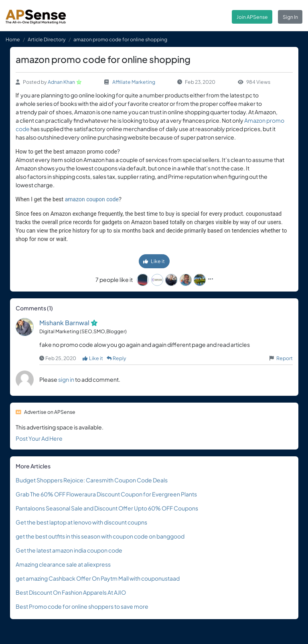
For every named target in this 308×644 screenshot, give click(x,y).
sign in (66, 379)
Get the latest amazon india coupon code (69, 550)
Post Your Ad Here (39, 438)
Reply (117, 358)
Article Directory (47, 39)
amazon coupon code (92, 199)
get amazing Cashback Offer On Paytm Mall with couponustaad (98, 578)
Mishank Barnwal (64, 323)
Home (13, 39)
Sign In (290, 17)
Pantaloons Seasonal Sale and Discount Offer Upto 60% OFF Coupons (107, 508)
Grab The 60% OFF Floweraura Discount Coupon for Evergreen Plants (106, 494)
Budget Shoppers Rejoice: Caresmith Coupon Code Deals (92, 480)
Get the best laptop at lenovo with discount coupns (81, 522)
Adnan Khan (61, 82)
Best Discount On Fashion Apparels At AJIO (71, 592)
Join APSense (252, 17)
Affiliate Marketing (134, 82)
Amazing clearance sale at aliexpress (63, 564)
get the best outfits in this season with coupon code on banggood (100, 536)
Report (285, 358)
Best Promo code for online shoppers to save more (82, 606)
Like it (154, 261)
